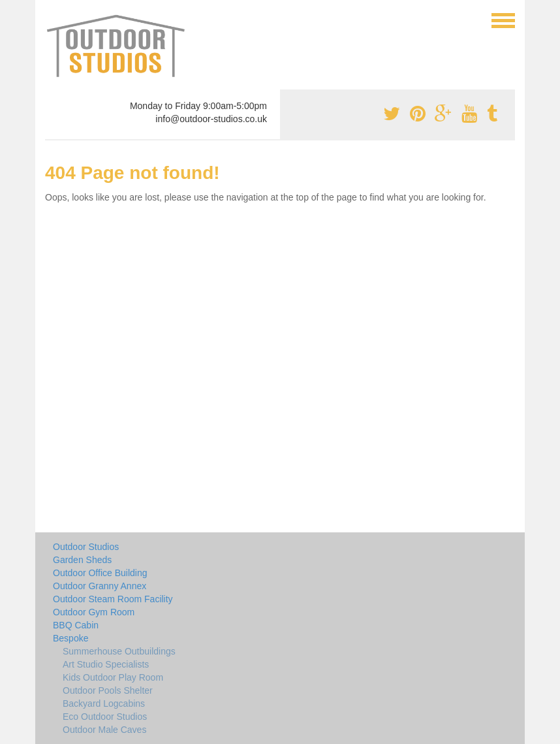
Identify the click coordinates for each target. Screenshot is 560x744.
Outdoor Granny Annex (100, 586)
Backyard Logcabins (104, 704)
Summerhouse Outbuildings (119, 651)
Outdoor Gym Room (94, 612)
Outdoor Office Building (100, 573)
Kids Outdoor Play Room (113, 677)
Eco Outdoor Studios (105, 717)
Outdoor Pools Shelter (108, 690)
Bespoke (70, 638)
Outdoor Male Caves (104, 730)
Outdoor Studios (86, 547)
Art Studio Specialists (106, 664)
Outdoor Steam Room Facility (113, 599)
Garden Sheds (82, 560)
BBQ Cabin (76, 625)
